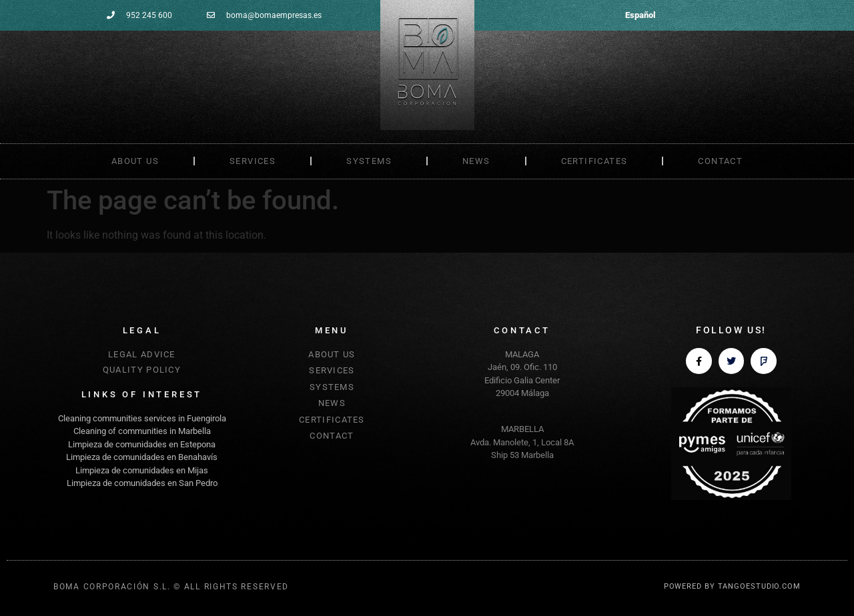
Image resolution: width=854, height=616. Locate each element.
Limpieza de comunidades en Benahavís (142, 457)
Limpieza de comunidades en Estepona (142, 444)
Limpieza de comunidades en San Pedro (142, 483)
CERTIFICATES (594, 161)
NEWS (476, 161)
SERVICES (253, 161)
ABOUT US (135, 161)
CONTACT (720, 161)
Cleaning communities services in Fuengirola (142, 418)
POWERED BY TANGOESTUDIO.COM (732, 586)
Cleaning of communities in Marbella (142, 431)
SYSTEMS (369, 161)
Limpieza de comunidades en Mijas (142, 470)
